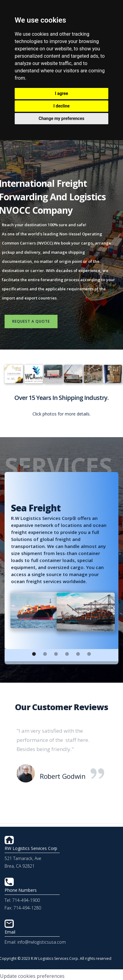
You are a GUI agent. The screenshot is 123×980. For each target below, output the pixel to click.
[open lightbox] (12, 374)
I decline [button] (61, 106)
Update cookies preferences (32, 976)
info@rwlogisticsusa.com (42, 942)
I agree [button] (61, 93)
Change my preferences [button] (61, 118)
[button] (34, 654)
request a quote (31, 321)
